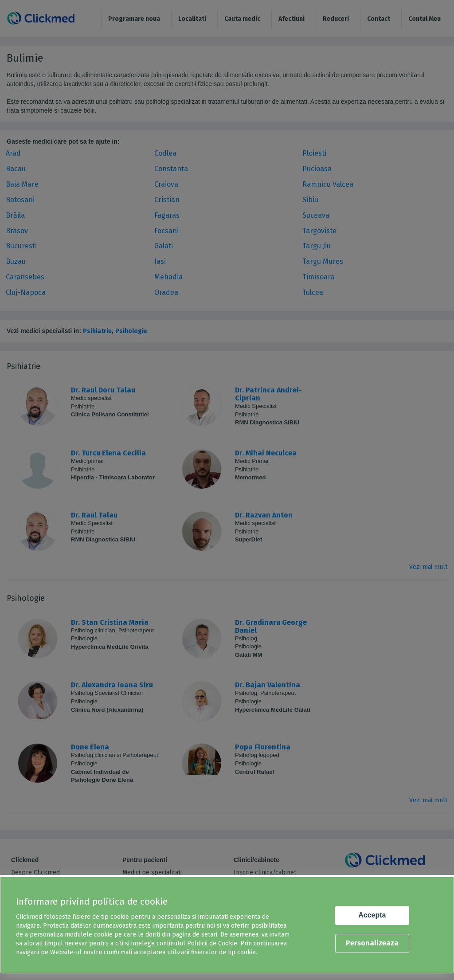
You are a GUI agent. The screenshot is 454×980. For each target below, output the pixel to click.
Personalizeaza (372, 943)
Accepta (372, 915)
